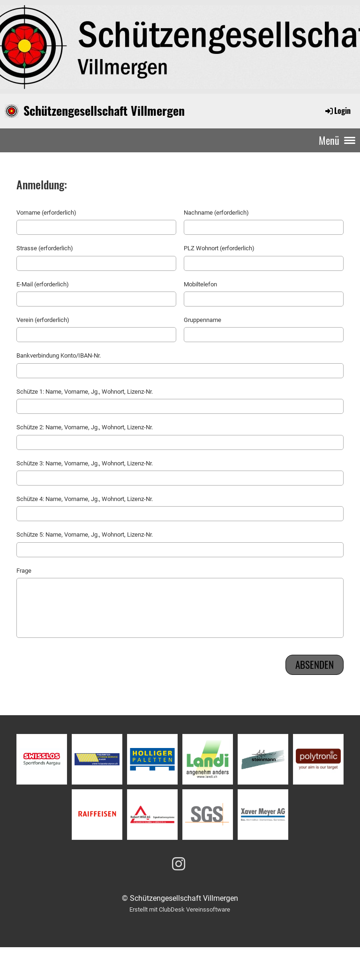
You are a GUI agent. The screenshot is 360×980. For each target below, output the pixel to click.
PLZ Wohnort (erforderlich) (219, 248)
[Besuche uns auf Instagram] (179, 864)
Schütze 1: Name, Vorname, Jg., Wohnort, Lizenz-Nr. (85, 392)
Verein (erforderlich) (43, 320)
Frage (24, 571)
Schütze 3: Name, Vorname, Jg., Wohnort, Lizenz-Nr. (85, 463)
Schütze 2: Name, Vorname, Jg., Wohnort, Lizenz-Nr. (85, 427)
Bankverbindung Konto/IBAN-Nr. (59, 355)
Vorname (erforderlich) (46, 213)
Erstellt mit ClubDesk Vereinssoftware (180, 909)
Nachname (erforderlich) (216, 213)
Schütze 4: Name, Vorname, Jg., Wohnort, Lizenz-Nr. (85, 499)
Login (337, 111)
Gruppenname (202, 320)
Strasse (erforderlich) (45, 248)
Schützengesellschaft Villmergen (104, 111)
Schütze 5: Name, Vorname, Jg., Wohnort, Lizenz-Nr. (85, 535)
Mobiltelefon (200, 284)
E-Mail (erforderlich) (43, 284)
